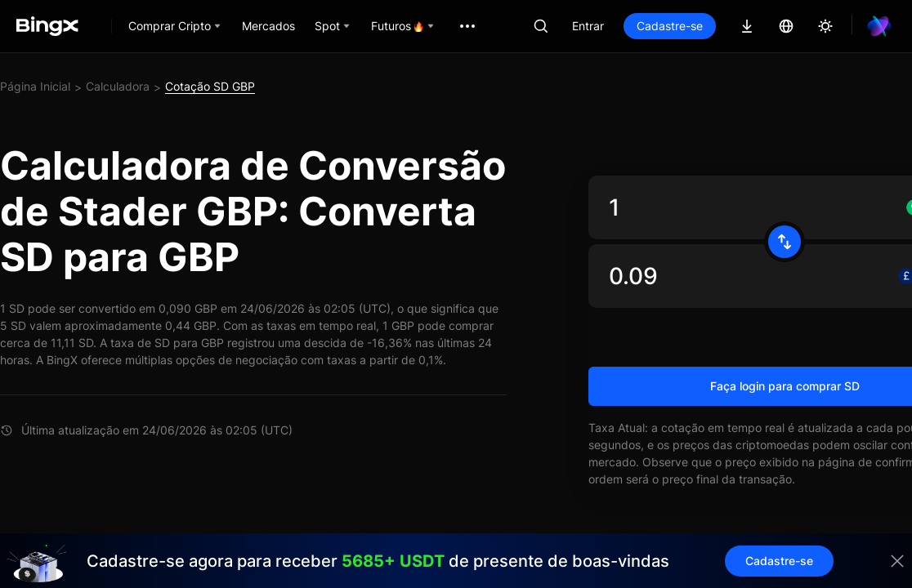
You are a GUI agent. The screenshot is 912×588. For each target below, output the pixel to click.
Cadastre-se (670, 26)
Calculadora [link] (118, 86)
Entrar (588, 26)
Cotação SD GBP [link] (210, 86)
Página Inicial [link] (35, 86)
